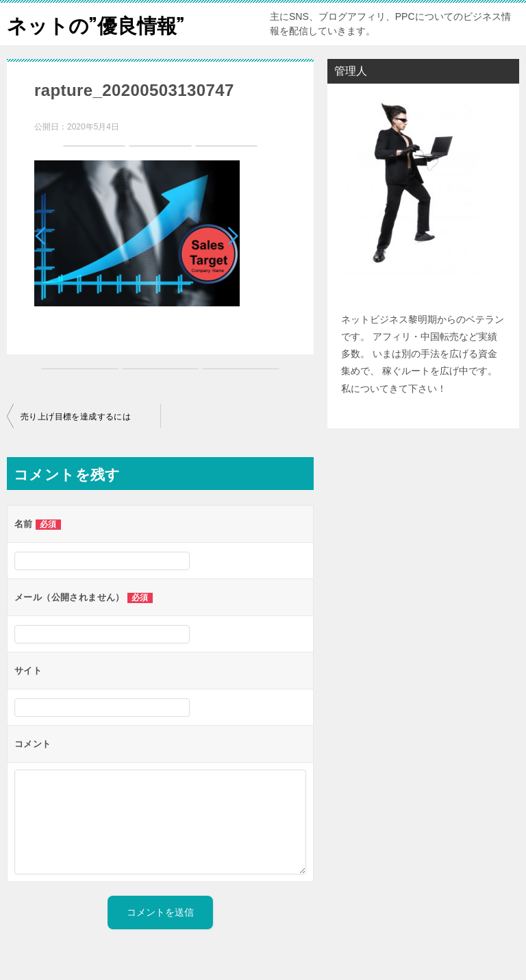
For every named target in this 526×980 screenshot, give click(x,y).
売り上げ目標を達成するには (76, 417)
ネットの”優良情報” (99, 24)
